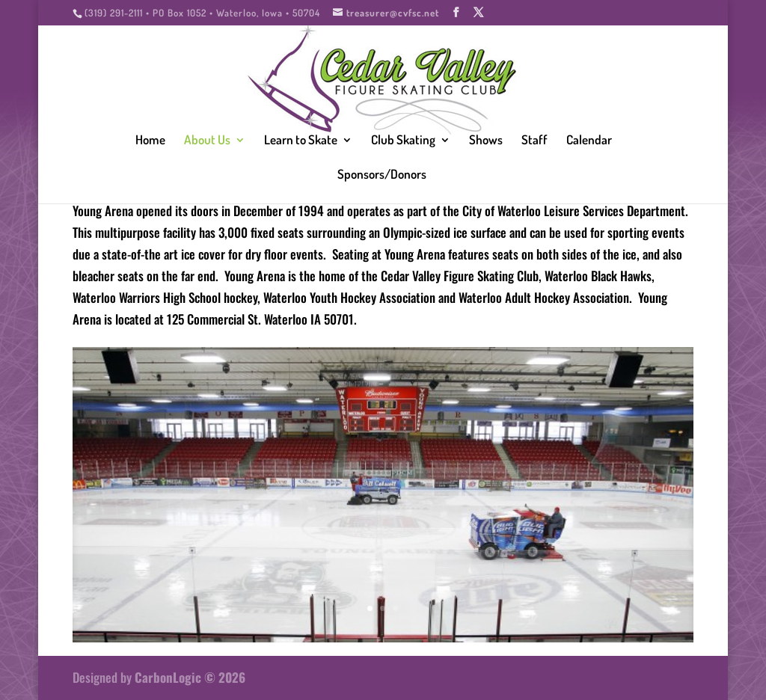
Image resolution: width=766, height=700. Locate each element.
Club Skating (403, 141)
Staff (534, 141)
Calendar (589, 141)
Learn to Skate (301, 141)
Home (150, 141)
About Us (207, 141)
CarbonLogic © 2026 (190, 677)
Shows (486, 141)
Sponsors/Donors (382, 175)
